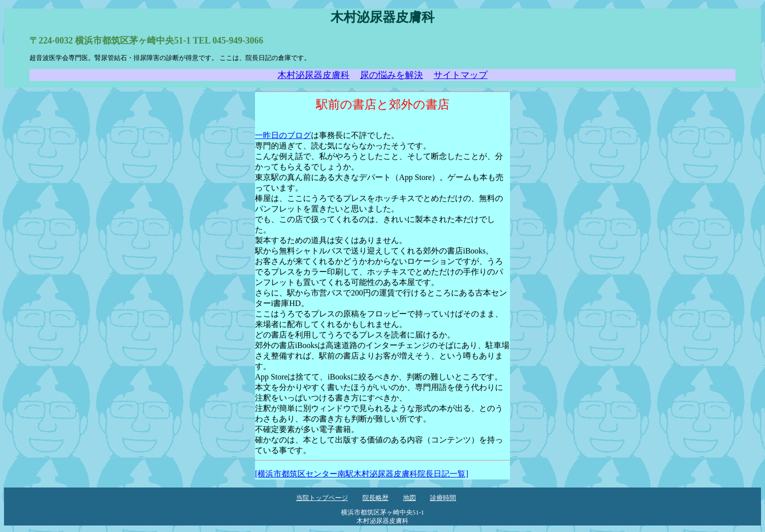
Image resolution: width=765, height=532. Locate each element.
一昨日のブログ (283, 135)
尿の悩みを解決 (391, 75)
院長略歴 (375, 498)
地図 (409, 498)
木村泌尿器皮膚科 (313, 75)
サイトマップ (460, 75)
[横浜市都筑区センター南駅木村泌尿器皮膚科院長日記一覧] (362, 474)
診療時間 (443, 498)
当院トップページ (322, 498)
